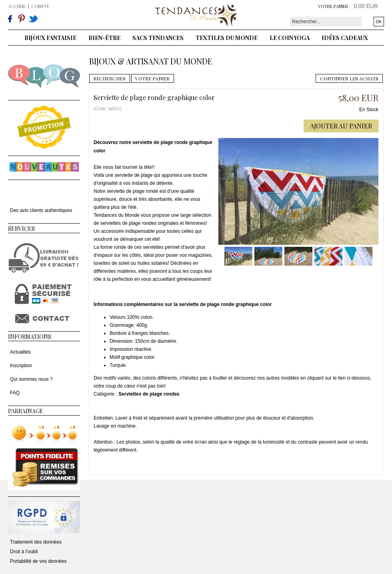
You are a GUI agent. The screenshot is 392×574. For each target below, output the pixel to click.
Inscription (21, 366)
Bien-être (104, 38)
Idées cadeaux (345, 38)
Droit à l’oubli (24, 552)
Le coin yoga (290, 38)
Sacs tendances (158, 38)
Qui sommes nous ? (31, 379)
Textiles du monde (227, 38)
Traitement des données (36, 542)
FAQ (15, 393)
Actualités (20, 352)
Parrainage (26, 411)
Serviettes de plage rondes (149, 394)
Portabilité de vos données (38, 561)
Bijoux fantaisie (50, 38)
